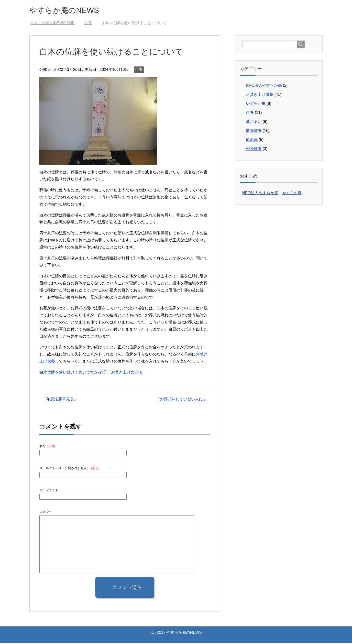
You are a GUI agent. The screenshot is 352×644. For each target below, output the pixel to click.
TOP (52, 24)
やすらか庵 (256, 105)
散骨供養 (254, 132)
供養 (139, 71)
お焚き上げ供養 (260, 96)
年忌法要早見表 (60, 400)
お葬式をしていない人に (181, 400)
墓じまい (254, 123)
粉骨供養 (254, 150)
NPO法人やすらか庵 (264, 87)
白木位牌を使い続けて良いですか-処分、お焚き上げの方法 (91, 373)
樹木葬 (252, 141)
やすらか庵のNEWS (70, 11)
